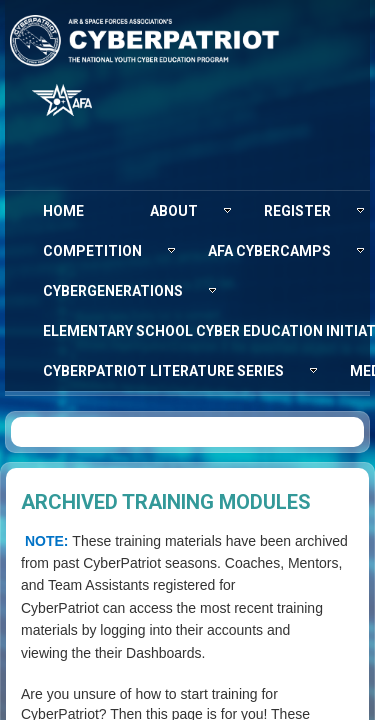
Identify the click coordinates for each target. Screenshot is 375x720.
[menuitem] (63, 211)
